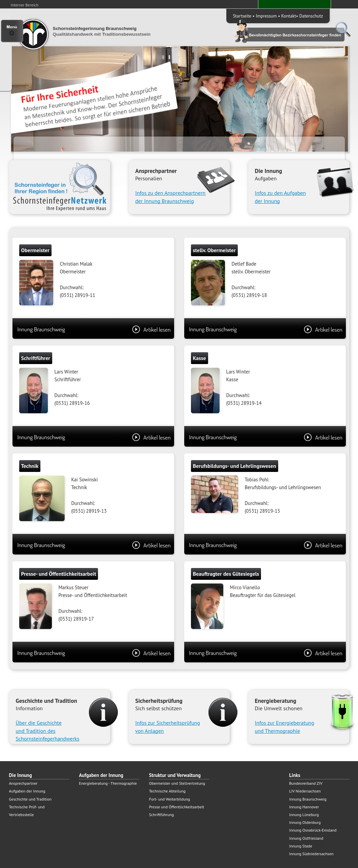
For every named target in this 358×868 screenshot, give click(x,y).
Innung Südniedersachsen (312, 854)
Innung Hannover (304, 807)
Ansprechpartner (23, 783)
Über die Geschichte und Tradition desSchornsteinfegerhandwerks (48, 730)
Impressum (266, 16)
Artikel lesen (151, 329)
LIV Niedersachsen (305, 791)
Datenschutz (311, 16)
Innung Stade (301, 846)
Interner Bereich (25, 5)
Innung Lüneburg (304, 815)
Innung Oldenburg (305, 822)
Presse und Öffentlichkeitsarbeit (177, 807)
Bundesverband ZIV (306, 783)
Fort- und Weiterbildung (170, 799)
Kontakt (289, 16)
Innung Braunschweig (94, 329)
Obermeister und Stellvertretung (177, 783)
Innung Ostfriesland (306, 838)
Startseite (242, 16)
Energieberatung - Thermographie (108, 783)
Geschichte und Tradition (30, 799)
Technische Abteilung (168, 791)
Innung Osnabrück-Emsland (313, 830)
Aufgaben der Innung (27, 791)
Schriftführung (162, 815)
